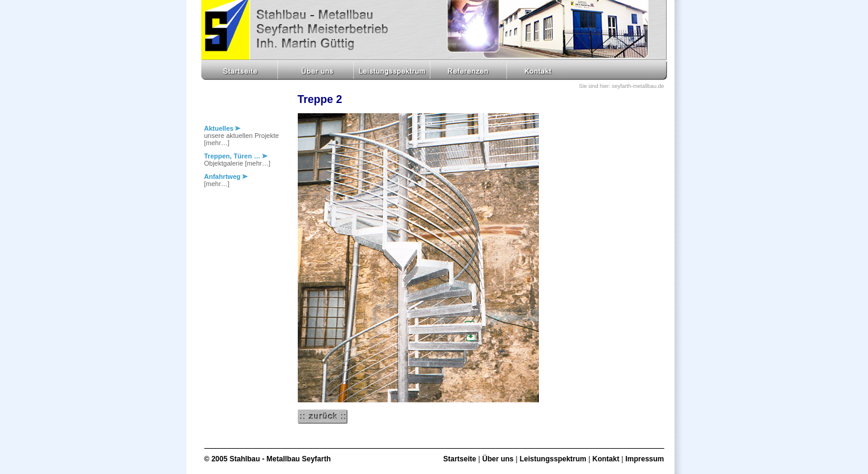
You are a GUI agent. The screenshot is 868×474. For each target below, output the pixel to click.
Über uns (498, 459)
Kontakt (606, 459)
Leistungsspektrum (553, 459)
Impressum (644, 459)
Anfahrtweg (226, 176)
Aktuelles (223, 128)
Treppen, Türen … (236, 156)
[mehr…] (217, 143)
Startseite (460, 459)
